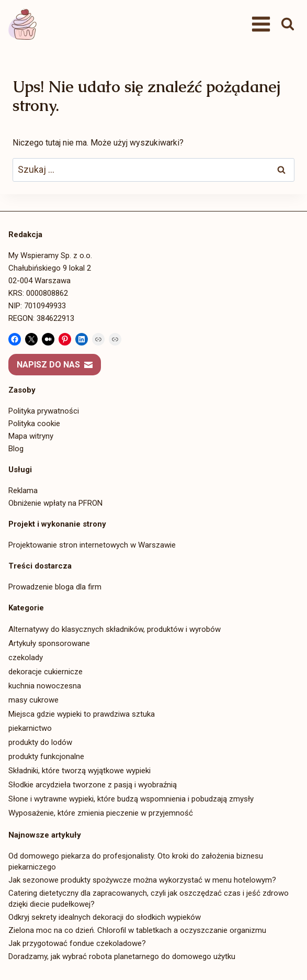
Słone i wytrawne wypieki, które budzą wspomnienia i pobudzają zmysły (131, 799)
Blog (16, 449)
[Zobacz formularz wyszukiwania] (288, 24)
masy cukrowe (33, 700)
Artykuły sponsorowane (49, 643)
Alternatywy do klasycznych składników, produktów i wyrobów (115, 629)
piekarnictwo (30, 728)
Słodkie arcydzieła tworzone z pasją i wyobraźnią (93, 785)
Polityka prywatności (44, 411)
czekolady (26, 658)
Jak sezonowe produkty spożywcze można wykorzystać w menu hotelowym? (142, 880)
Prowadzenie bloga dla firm (55, 587)
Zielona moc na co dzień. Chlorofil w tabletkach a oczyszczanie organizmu (137, 930)
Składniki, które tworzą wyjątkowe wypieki (79, 771)
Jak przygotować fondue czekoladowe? (77, 943)
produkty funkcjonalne (46, 756)
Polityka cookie (34, 424)
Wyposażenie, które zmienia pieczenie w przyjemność (101, 813)
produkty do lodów (40, 742)
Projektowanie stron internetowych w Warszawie (92, 545)
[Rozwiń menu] (261, 24)
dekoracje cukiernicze (46, 672)
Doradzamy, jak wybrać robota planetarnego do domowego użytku (122, 956)
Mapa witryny (31, 436)
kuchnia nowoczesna (45, 686)
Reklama (23, 491)
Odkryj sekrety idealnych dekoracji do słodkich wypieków (105, 917)
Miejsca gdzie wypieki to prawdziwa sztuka (82, 714)
